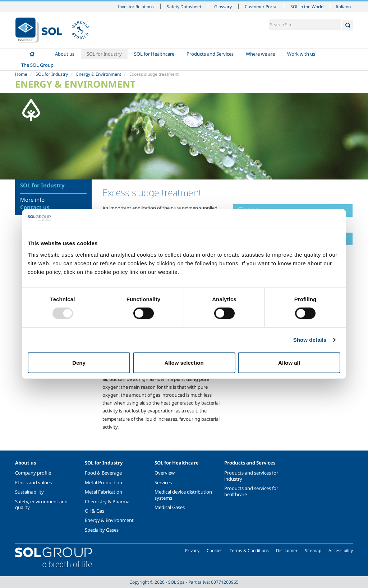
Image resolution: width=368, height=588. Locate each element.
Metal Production (103, 482)
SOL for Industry (104, 54)
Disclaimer (287, 550)
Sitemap (313, 550)
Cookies (215, 550)
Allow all (289, 362)
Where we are (260, 54)
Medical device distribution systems (183, 495)
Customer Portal (261, 6)
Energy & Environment (99, 74)
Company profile (33, 473)
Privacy (192, 550)
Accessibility (341, 550)
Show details (310, 340)
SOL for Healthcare (154, 54)
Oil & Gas (95, 511)
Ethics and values (33, 482)
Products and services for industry (251, 476)
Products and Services (210, 54)
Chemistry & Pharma (107, 501)
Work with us (301, 54)
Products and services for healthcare (251, 491)
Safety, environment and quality (41, 504)
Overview (165, 473)
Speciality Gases (102, 530)
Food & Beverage (103, 473)
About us (65, 54)
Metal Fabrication (103, 492)
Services (163, 482)
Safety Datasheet (184, 6)
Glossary (223, 6)
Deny (79, 362)
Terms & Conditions (249, 550)
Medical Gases (170, 507)
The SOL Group (37, 65)
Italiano (343, 6)
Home (32, 54)
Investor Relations (136, 6)
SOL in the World (307, 6)
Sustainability (29, 492)
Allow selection (184, 362)
